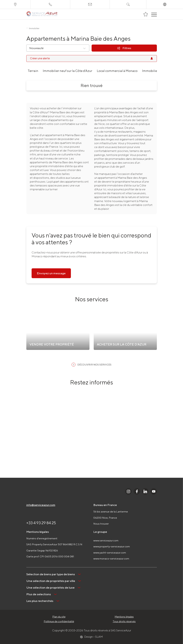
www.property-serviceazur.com (112, 546)
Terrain (33, 71)
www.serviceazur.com (106, 540)
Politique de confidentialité (59, 621)
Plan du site (59, 617)
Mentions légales (124, 617)
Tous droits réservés (124, 621)
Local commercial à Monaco (117, 71)
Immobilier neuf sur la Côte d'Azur (68, 71)
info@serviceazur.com (41, 505)
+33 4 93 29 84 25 (41, 523)
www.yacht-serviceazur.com (110, 553)
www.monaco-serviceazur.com (111, 559)
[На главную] (42, 14)
